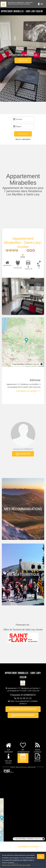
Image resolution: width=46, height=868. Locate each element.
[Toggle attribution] (41, 364)
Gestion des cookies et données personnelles (16, 865)
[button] (23, 139)
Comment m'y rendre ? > (28, 391)
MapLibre (36, 364)
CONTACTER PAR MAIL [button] (23, 715)
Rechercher (23, 134)
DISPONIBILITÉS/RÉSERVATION (23, 709)
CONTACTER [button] (23, 454)
